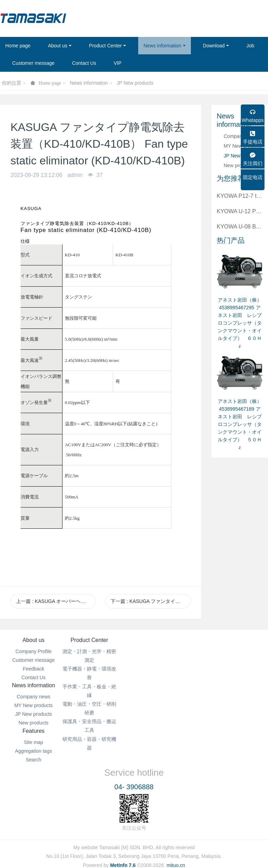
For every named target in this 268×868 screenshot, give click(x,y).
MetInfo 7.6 (123, 853)
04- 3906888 (134, 775)
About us (33, 640)
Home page (18, 46)
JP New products (135, 83)
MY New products (167, 660)
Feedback (33, 669)
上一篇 (56, 601)
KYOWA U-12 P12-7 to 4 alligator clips (240, 211)
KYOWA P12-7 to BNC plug (240, 196)
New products (239, 165)
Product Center (100, 640)
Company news (168, 651)
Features (234, 640)
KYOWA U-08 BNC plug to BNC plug (240, 227)
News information (89, 83)
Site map (234, 651)
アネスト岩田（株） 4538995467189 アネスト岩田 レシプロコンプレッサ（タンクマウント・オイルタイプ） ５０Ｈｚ (240, 424)
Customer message (33, 660)
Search (234, 669)
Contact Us (33, 677)
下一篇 (151, 601)
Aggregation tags (234, 660)
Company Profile (33, 651)
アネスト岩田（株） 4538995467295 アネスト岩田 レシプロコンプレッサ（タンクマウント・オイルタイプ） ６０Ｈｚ (240, 323)
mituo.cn (176, 853)
